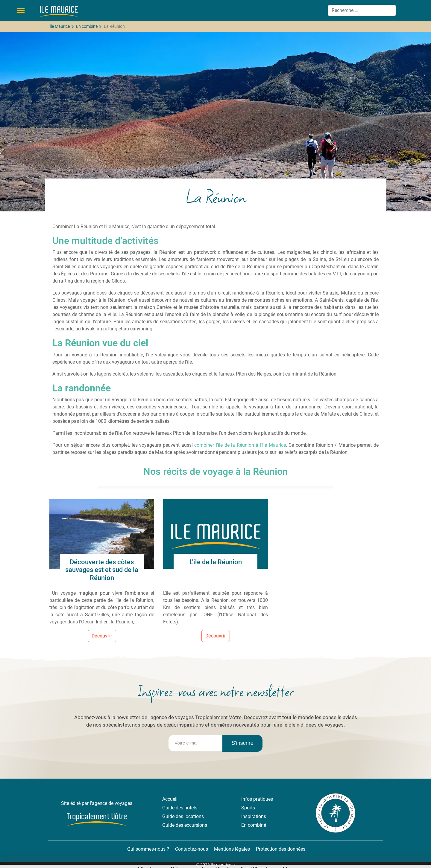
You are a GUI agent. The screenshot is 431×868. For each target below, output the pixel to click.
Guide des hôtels (180, 808)
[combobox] (362, 10)
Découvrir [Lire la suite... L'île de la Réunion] (216, 636)
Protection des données (281, 849)
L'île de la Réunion (216, 562)
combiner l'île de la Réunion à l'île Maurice (240, 445)
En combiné (254, 825)
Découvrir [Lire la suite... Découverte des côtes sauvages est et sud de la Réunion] (102, 636)
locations (194, 816)
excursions (196, 825)
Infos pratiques (257, 799)
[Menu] (21, 10)
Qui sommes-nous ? (148, 849)
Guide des (173, 816)
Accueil (170, 799)
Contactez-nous (192, 849)
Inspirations (254, 816)
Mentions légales (232, 849)
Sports (248, 808)
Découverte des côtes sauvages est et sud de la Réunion (102, 570)
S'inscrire (242, 743)
